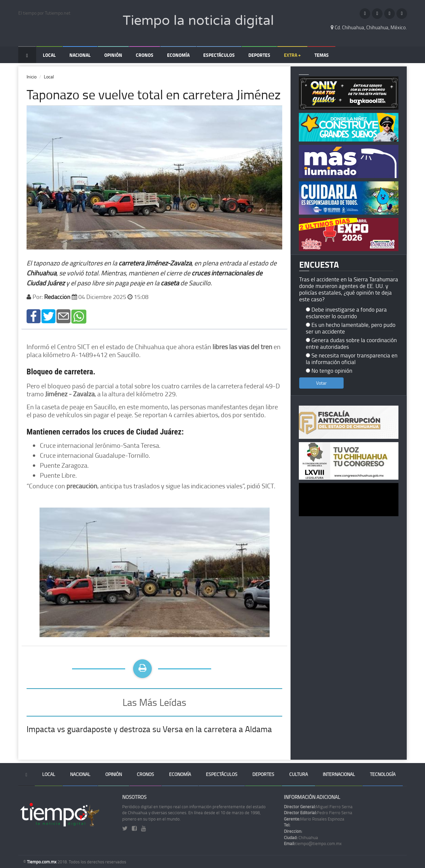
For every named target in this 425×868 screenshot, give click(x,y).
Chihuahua (301, 837)
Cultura (298, 774)
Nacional (80, 55)
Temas (322, 55)
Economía (178, 55)
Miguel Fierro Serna (318, 807)
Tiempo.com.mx (42, 862)
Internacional (339, 774)
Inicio (32, 77)
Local (49, 55)
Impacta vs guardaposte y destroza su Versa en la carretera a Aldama (149, 729)
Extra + (292, 55)
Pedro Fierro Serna (318, 813)
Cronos (145, 55)
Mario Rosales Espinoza (314, 819)
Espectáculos (219, 55)
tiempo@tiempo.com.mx (313, 843)
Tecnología (383, 774)
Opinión (113, 55)
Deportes (259, 55)
